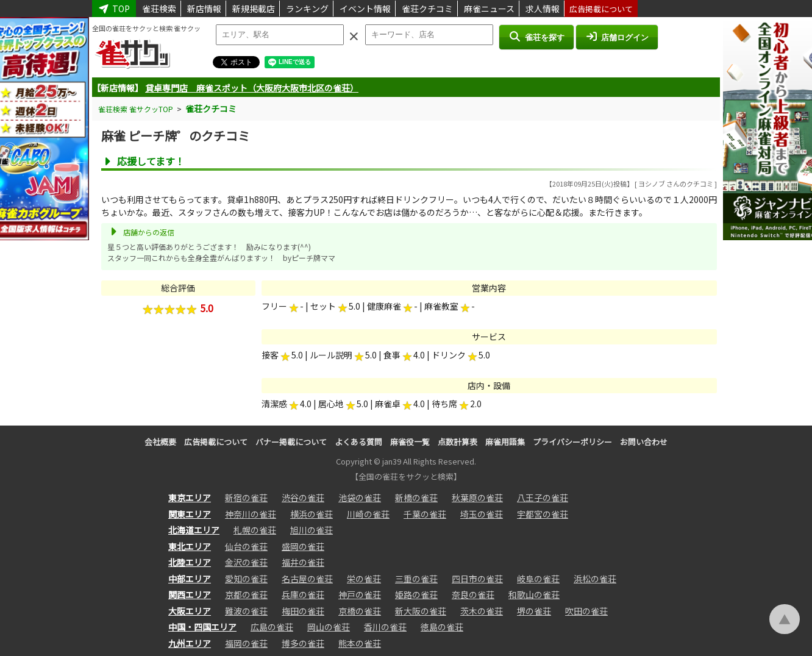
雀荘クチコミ (427, 9)
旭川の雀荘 (312, 530)
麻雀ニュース (489, 9)
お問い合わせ (644, 442)
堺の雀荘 (534, 611)
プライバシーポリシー (572, 442)
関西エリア (190, 594)
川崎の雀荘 (368, 514)
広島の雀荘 (272, 627)
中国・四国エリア (202, 627)
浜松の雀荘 (595, 579)
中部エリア (190, 579)
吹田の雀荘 (586, 611)
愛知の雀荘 (246, 579)
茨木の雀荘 (482, 611)
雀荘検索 (159, 9)
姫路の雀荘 (416, 594)
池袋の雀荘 (360, 497)
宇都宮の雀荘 (543, 514)
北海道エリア (194, 530)
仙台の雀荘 (246, 546)
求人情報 (543, 9)
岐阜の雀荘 (538, 579)
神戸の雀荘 (360, 594)
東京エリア (190, 497)
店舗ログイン (617, 37)
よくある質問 (358, 442)
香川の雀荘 (385, 627)
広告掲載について (601, 9)
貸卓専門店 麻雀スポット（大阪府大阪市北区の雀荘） (252, 88)
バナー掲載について (291, 442)
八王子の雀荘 (543, 497)
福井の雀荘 (303, 562)
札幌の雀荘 (255, 530)
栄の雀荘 (364, 579)
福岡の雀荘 (246, 643)
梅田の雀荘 (303, 611)
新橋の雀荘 (416, 497)
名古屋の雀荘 (307, 579)
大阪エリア (190, 611)
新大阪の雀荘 (421, 611)
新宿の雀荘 (246, 497)
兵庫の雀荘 (303, 594)
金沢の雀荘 (246, 562)
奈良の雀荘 (473, 594)
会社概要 (160, 442)
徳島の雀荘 (442, 627)
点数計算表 (458, 442)
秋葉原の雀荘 (477, 497)
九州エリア (190, 643)
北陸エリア (190, 562)
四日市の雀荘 (477, 579)
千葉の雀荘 (425, 514)
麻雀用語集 (505, 442)
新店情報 (204, 9)
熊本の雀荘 (360, 643)
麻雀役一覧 (410, 442)
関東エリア (190, 514)
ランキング (307, 9)
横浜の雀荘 (312, 514)
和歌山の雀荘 (534, 594)
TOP (114, 9)
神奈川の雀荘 (251, 514)
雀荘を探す (536, 37)
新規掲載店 (254, 9)
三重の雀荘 (416, 579)
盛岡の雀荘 (303, 546)
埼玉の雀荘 (482, 514)
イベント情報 (365, 9)
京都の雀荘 (246, 594)
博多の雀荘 (303, 643)
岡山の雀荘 (329, 627)
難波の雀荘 (246, 611)
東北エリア (190, 546)
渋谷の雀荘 (303, 497)
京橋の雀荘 (360, 611)
